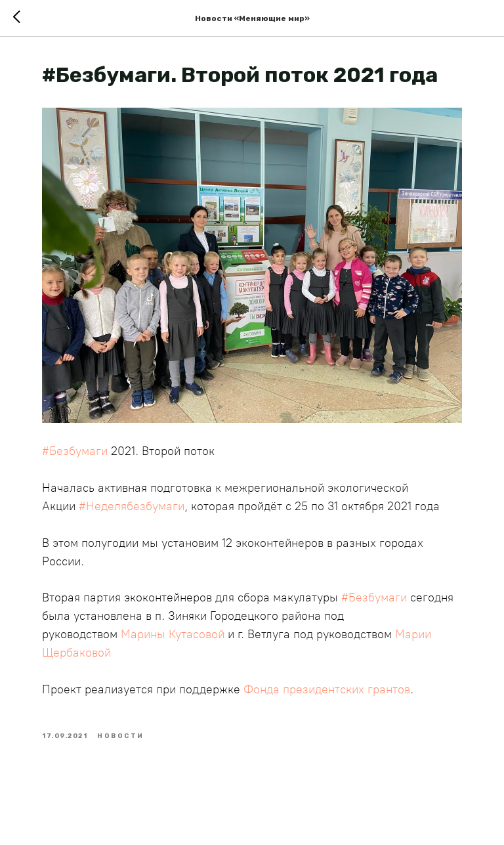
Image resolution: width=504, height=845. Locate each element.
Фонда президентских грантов (327, 689)
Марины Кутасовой (173, 634)
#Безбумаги (75, 451)
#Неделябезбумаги (132, 506)
